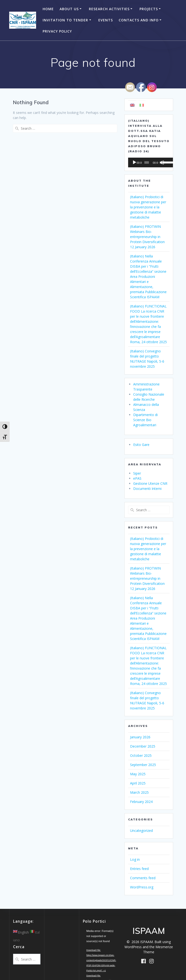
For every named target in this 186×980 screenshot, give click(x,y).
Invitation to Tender (65, 20)
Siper (137, 473)
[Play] (134, 162)
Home (48, 9)
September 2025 (143, 765)
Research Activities (109, 9)
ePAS (137, 478)
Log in (135, 859)
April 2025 (138, 783)
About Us (69, 9)
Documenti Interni (147, 489)
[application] (149, 162)
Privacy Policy (57, 31)
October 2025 (141, 755)
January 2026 (140, 737)
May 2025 (138, 774)
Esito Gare (141, 445)
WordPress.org (142, 887)
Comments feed (143, 878)
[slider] (145, 162)
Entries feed (139, 869)
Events (106, 20)
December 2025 (143, 746)
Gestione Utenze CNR (150, 483)
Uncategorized (141, 831)
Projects (149, 9)
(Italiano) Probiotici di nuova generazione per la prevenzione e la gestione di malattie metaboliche (148, 207)
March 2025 (139, 792)
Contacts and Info (139, 20)
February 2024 (141, 802)
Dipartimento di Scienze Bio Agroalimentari (145, 420)
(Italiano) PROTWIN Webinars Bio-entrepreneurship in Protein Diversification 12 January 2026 (147, 237)
